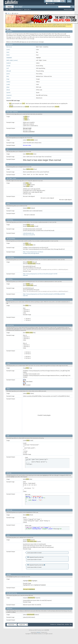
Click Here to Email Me (29, 235)
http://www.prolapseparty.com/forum (33, 252)
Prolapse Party (60, 624)
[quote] (8, 92)
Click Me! (26, 275)
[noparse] (9, 95)
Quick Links (27, 9)
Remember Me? (50, 4)
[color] (8, 50)
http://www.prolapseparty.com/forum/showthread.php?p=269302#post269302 (44, 294)
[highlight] (9, 58)
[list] (8, 76)
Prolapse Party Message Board (31, 253)
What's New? (19, 7)
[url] (8, 68)
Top (71, 624)
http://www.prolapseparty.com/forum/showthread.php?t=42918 (40, 274)
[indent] (9, 63)
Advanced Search (68, 9)
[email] (8, 66)
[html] (8, 90)
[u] (11, 47)
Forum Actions (18, 9)
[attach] (9, 98)
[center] (16, 60)
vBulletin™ (39, 632)
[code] (8, 84)
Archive (67, 624)
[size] (8, 52)
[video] (8, 82)
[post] (8, 74)
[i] (9, 47)
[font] (8, 55)
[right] (11, 60)
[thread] (9, 71)
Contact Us (53, 624)
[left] (8, 60)
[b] (7, 47)
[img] (8, 79)
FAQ (7, 9)
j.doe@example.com (29, 233)
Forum (10, 7)
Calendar (11, 9)
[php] (8, 87)
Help (69, 1)
